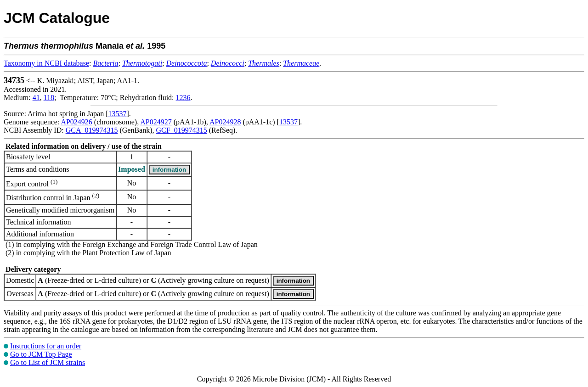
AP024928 (225, 122)
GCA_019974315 (92, 130)
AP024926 (76, 122)
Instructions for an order (46, 346)
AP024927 (156, 122)
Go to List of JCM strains (48, 362)
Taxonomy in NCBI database (46, 63)
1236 (183, 98)
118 (49, 98)
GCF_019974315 (182, 130)
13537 (118, 114)
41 (36, 98)
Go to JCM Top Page (41, 354)
